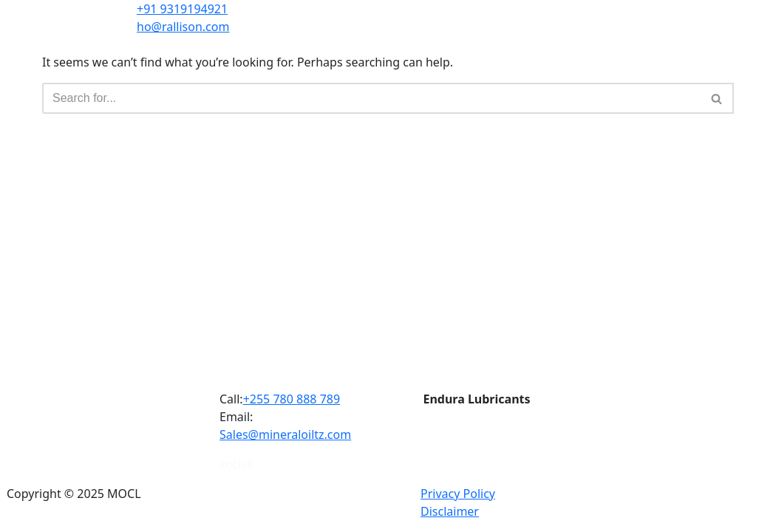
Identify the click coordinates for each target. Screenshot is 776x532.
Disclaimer (450, 511)
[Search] (371, 98)
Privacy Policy (458, 494)
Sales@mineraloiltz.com (285, 434)
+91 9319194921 (182, 9)
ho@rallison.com (183, 27)
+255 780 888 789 (292, 399)
